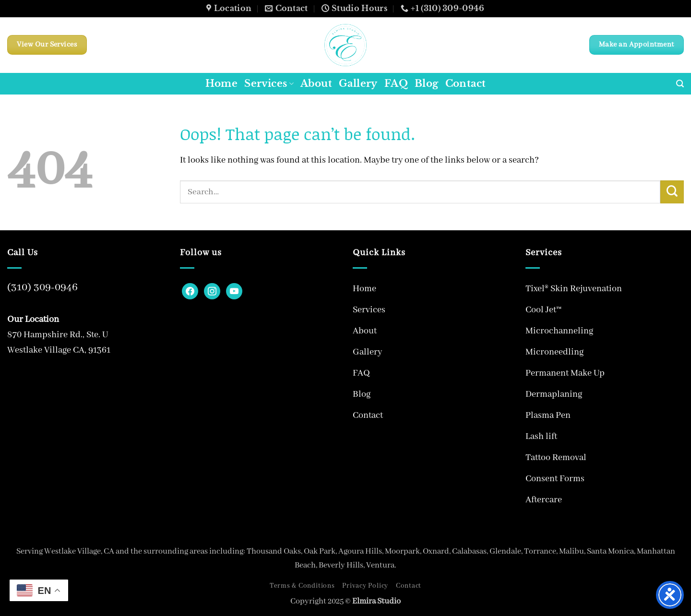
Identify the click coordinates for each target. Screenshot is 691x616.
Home (222, 83)
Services (269, 83)
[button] (680, 84)
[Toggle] (505, 310)
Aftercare (544, 500)
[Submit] (672, 192)
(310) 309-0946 (42, 287)
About (316, 83)
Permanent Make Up (565, 373)
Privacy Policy (365, 586)
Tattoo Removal (556, 458)
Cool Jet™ (543, 310)
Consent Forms (555, 479)
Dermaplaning (554, 394)
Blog (427, 83)
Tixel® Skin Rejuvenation (574, 289)
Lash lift (541, 437)
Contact (466, 83)
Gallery (358, 83)
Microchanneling (559, 331)
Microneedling (554, 352)
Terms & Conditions (302, 586)
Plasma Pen (548, 415)
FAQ (396, 83)
